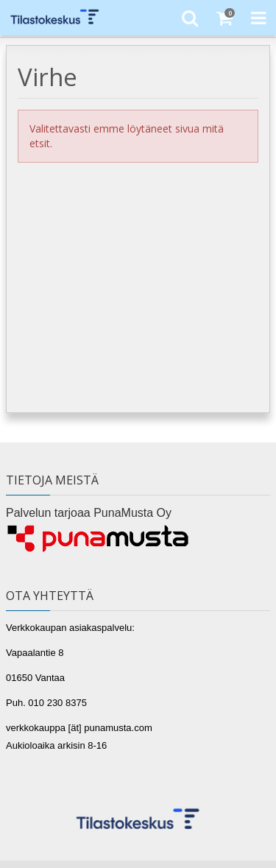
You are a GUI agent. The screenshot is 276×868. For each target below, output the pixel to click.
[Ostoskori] (224, 18)
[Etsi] (190, 18)
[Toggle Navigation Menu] (259, 18)
